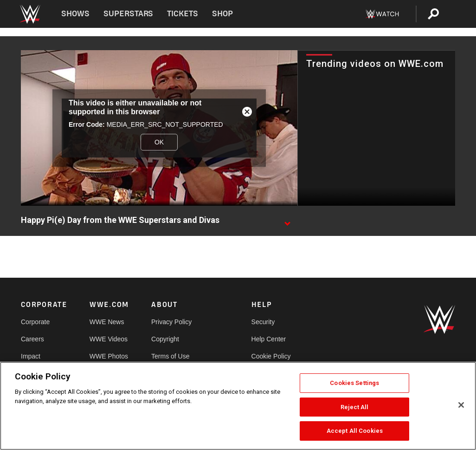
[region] (238, 406)
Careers (32, 339)
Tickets (183, 14)
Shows (75, 14)
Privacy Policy (171, 322)
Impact (31, 356)
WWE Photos (109, 356)
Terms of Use (170, 356)
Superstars (129, 14)
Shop (222, 14)
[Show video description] (287, 221)
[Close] (461, 405)
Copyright (165, 339)
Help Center (269, 339)
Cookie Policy (271, 356)
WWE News (107, 322)
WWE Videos (109, 339)
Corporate (35, 322)
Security (263, 322)
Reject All (354, 407)
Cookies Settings (354, 383)
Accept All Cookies (355, 431)
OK (159, 142)
